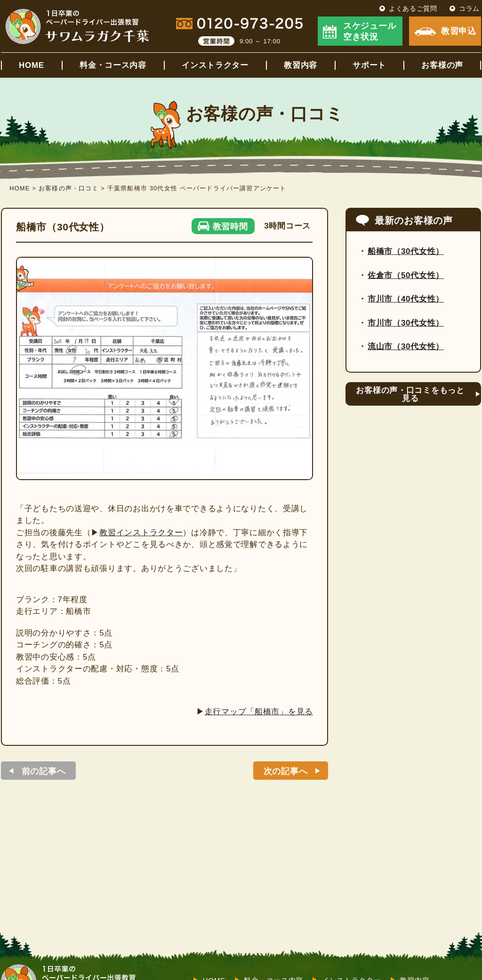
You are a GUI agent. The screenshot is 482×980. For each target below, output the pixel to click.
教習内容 (301, 65)
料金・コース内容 (113, 65)
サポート (369, 65)
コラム (469, 8)
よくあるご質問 (413, 8)
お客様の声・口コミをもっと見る (410, 394)
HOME (32, 65)
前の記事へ (44, 771)
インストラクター (215, 65)
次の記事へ (286, 771)
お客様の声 (442, 65)
